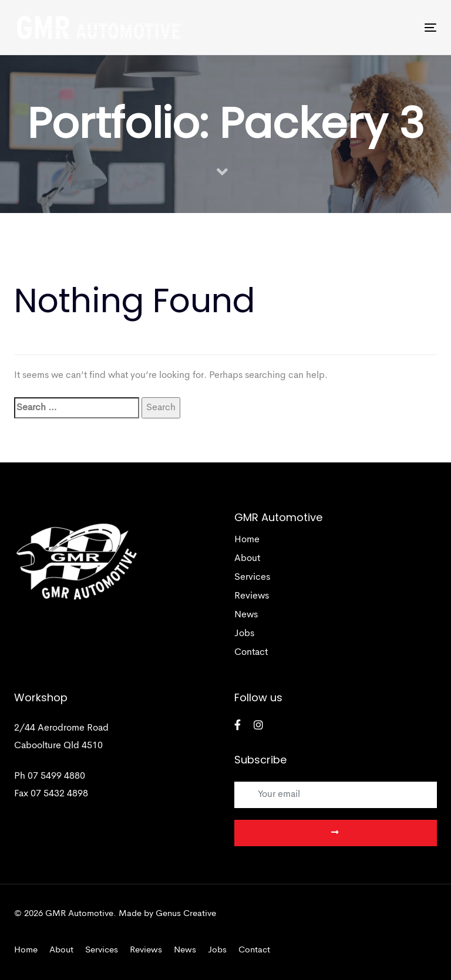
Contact (251, 653)
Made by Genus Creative (167, 914)
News (246, 615)
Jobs (244, 634)
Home (247, 540)
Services (252, 577)
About (247, 559)
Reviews (252, 596)
